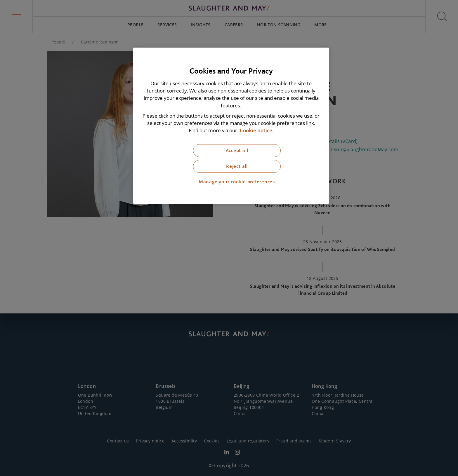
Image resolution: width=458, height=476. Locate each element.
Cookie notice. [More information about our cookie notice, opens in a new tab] (257, 130)
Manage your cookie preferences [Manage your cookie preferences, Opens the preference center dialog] (237, 182)
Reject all (237, 166)
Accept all (237, 150)
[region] (231, 126)
